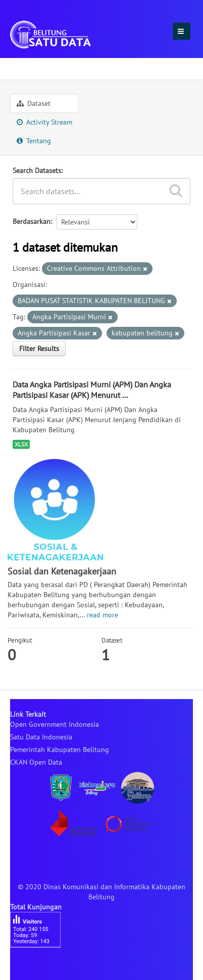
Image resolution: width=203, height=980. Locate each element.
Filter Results (39, 349)
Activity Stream (44, 122)
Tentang (34, 141)
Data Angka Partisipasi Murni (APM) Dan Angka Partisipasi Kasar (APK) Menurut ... (92, 390)
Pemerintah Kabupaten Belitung (60, 750)
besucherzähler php (40, 965)
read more (103, 615)
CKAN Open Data (36, 762)
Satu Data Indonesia (41, 737)
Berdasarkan (32, 221)
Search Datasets (37, 170)
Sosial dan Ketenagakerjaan (115, 67)
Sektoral (28, 67)
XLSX (21, 444)
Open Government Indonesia (55, 724)
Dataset (34, 103)
